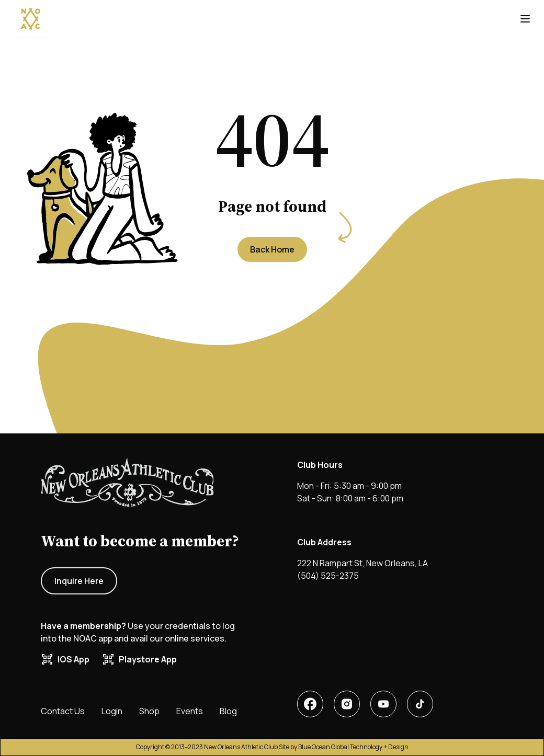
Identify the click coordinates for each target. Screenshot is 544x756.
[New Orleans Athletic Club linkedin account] (347, 704)
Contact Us (63, 711)
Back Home (272, 249)
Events (190, 711)
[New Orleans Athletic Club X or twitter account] (383, 704)
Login (112, 711)
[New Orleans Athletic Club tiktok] (420, 704)
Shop (149, 711)
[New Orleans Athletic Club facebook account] (310, 704)
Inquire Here (79, 581)
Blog (228, 711)
